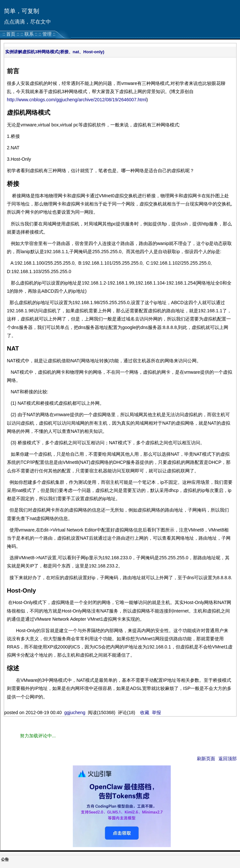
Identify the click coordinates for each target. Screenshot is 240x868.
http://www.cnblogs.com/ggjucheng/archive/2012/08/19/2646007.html (77, 100)
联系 (29, 34)
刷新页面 (206, 759)
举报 (156, 712)
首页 (11, 34)
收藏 (145, 712)
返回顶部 (228, 759)
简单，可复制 (22, 11)
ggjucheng (75, 712)
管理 (47, 34)
